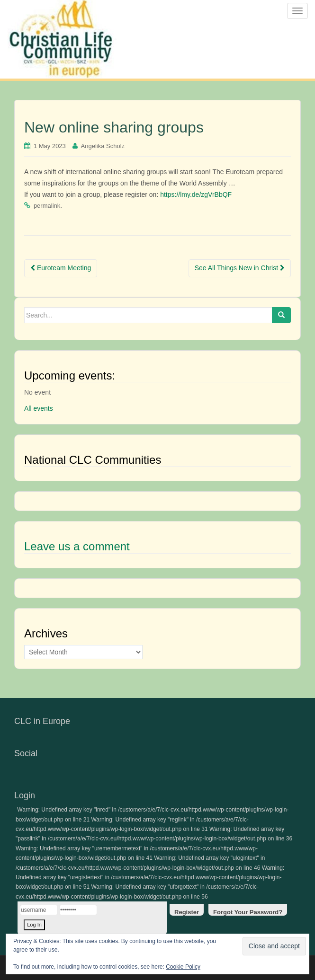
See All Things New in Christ (240, 268)
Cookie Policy (183, 967)
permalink (47, 206)
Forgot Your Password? (248, 912)
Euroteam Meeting (61, 268)
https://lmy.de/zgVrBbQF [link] (196, 194)
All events (39, 408)
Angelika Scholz (103, 146)
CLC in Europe (42, 721)
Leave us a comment (77, 546)
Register (187, 912)
